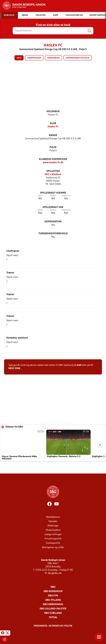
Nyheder (53, 521)
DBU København (53, 604)
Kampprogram (34, 58)
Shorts (53, 196)
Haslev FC (53, 127)
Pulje (53, 147)
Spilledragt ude (53, 207)
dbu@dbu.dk (55, 573)
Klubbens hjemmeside (53, 159)
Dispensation (53, 222)
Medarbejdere (53, 530)
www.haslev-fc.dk (53, 163)
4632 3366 (14, 368)
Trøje (40, 196)
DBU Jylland (53, 600)
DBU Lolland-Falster (53, 609)
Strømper (66, 196)
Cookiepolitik (53, 543)
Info (19, 58)
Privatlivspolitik (53, 539)
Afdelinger (53, 526)
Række (53, 135)
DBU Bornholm (53, 591)
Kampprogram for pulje (78, 58)
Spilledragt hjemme (53, 193)
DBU (53, 587)
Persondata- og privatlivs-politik (53, 626)
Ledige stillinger (53, 534)
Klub (53, 123)
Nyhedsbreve (53, 517)
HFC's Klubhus (53, 174)
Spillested (53, 171)
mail (79, 365)
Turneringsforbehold (53, 234)
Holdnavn (53, 112)
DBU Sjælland (53, 613)
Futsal (53, 617)
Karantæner (53, 58)
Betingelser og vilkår (53, 547)
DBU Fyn (53, 596)
